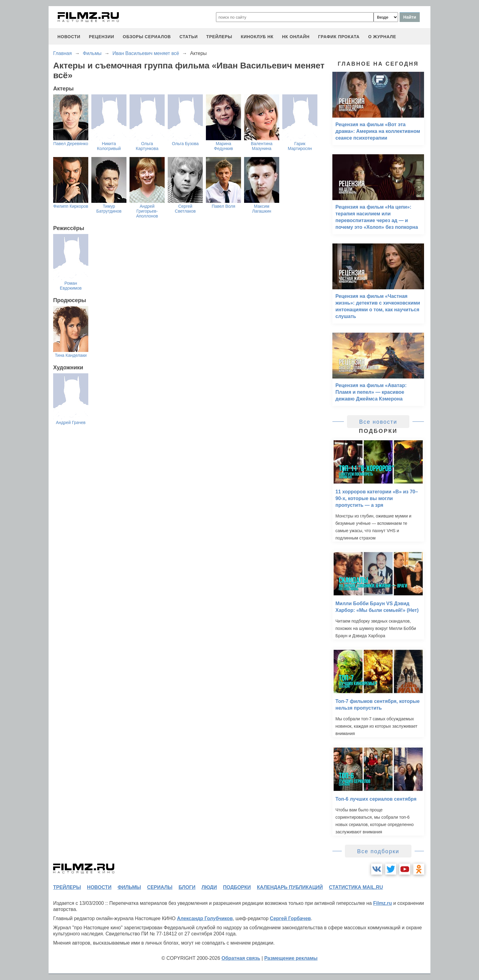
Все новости (378, 422)
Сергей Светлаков (185, 209)
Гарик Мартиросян (300, 146)
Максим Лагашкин (261, 209)
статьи (188, 37)
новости (69, 37)
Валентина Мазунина (262, 146)
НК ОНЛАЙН (296, 37)
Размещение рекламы (291, 958)
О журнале (382, 37)
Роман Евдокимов (71, 286)
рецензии (102, 37)
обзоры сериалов (147, 37)
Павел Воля (223, 206)
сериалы (160, 887)
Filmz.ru (382, 903)
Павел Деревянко (71, 144)
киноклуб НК (257, 37)
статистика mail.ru (356, 887)
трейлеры (219, 37)
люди (209, 887)
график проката (339, 37)
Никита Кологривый (109, 146)
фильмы (129, 887)
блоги (187, 887)
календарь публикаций (290, 887)
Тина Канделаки (71, 355)
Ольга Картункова (147, 146)
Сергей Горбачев (290, 918)
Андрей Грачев (71, 422)
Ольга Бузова (185, 144)
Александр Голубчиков (205, 918)
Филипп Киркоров (71, 206)
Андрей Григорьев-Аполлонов (147, 211)
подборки (237, 887)
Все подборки (378, 851)
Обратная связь (241, 958)
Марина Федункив (223, 146)
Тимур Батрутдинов (109, 209)
